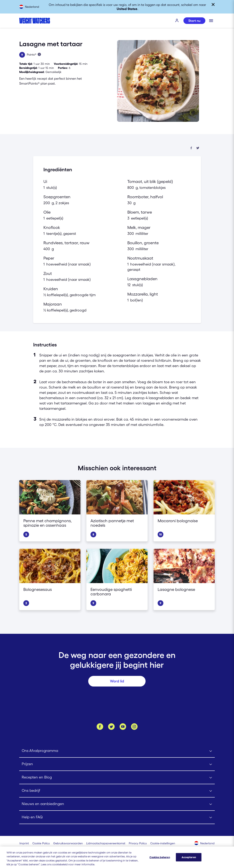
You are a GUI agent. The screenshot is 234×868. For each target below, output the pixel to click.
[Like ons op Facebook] (100, 727)
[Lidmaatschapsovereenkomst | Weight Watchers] (106, 843)
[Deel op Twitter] (198, 148)
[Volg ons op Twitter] (111, 727)
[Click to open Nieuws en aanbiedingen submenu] (117, 804)
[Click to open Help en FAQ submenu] (117, 817)
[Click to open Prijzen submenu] (117, 764)
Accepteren (189, 861)
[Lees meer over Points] (39, 54)
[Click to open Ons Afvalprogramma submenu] (117, 751)
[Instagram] (134, 727)
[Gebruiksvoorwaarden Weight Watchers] (68, 843)
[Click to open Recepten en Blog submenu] (117, 778)
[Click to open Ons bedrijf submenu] (117, 791)
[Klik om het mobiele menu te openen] (211, 21)
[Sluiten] (213, 4)
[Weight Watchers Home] (35, 21)
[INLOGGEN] (177, 21)
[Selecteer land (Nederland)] (205, 843)
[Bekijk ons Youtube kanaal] (123, 727)
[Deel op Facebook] (191, 148)
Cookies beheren (160, 861)
